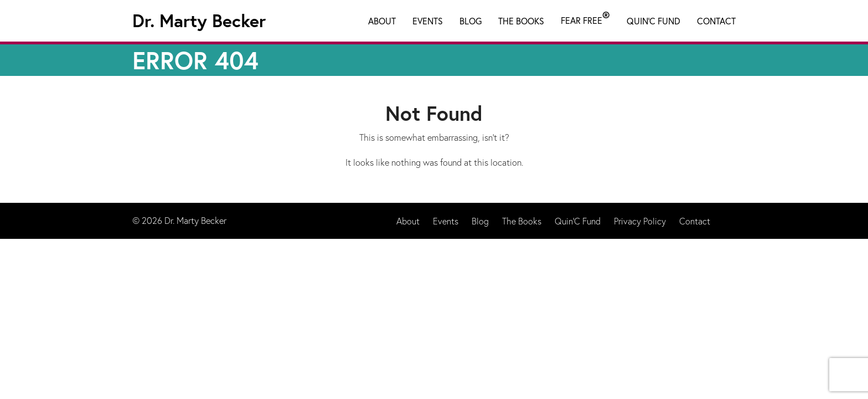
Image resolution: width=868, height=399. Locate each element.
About (382, 21)
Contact (716, 21)
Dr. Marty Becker (199, 21)
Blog (471, 21)
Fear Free (585, 18)
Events (428, 21)
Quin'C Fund (653, 21)
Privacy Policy (640, 221)
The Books (521, 21)
